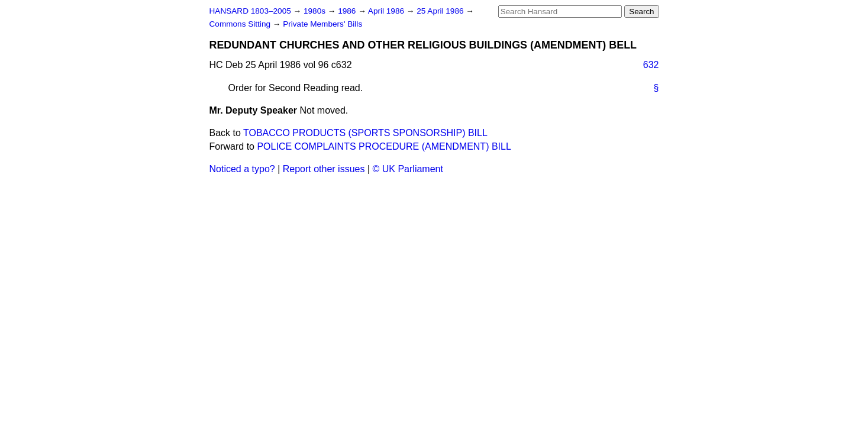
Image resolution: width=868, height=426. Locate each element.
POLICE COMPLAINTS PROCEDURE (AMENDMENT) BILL (384, 146)
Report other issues (324, 169)
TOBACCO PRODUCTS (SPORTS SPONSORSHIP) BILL (365, 133)
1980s (316, 11)
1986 (348, 11)
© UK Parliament (408, 169)
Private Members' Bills (322, 24)
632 (651, 65)
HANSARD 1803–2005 (250, 11)
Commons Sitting (241, 24)
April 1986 (387, 11)
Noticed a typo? (242, 169)
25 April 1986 (441, 11)
